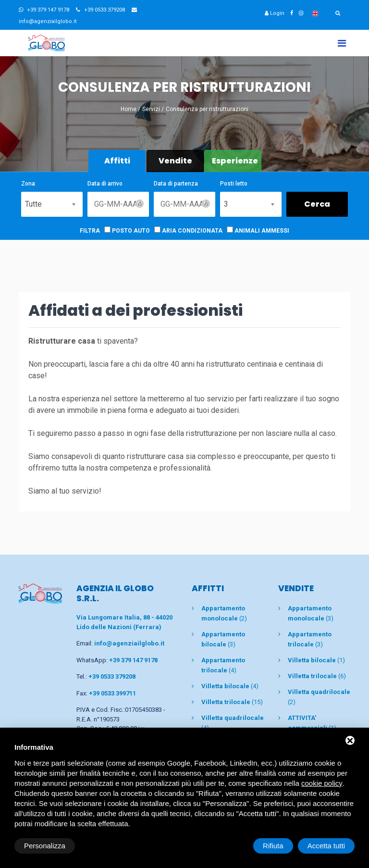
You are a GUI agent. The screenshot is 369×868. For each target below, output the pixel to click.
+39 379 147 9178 (44, 10)
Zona (28, 184)
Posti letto (234, 184)
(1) (316, 660)
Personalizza (45, 846)
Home (129, 109)
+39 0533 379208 (100, 10)
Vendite (175, 161)
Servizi (151, 109)
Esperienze (235, 161)
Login (275, 13)
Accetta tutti (326, 846)
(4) (230, 686)
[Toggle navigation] (342, 43)
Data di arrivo (105, 184)
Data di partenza (176, 184)
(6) (317, 676)
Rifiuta (273, 846)
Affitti (117, 161)
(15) (232, 702)
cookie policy (322, 783)
